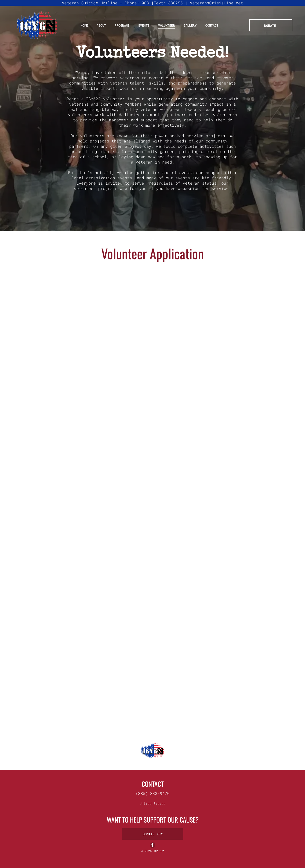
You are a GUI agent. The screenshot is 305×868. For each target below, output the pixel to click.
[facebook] (153, 845)
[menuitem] (84, 25)
